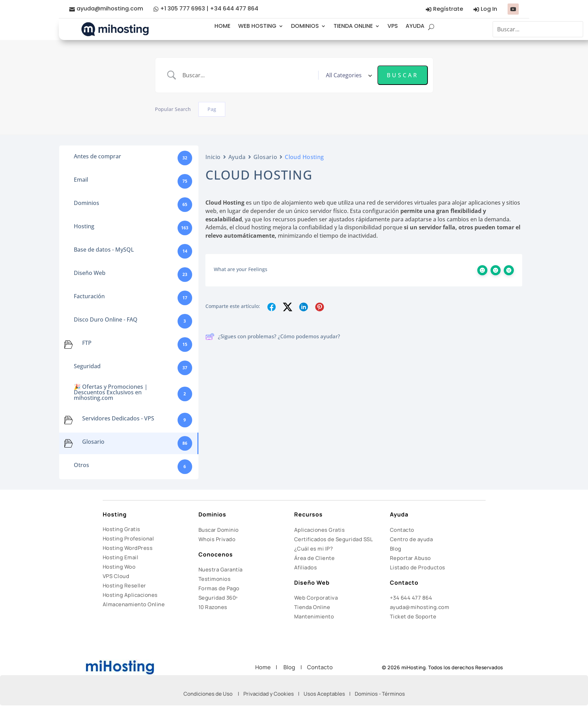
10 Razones (213, 607)
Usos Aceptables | (329, 694)
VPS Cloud (116, 576)
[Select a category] (348, 75)
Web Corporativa (316, 598)
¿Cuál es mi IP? (314, 549)
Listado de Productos (418, 567)
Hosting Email (121, 557)
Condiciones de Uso (208, 694)
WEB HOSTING (257, 26)
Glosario (265, 157)
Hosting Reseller (124, 586)
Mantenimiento (314, 617)
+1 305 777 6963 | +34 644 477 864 (209, 9)
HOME (222, 26)
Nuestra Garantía (221, 570)
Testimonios (215, 579)
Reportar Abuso (410, 558)
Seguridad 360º (218, 598)
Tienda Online (312, 607)
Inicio (213, 157)
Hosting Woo (119, 567)
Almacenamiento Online (134, 604)
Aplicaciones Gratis (320, 530)
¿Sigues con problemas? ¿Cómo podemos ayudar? (273, 337)
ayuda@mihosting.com (110, 9)
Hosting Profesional (128, 539)
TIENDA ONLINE (353, 26)
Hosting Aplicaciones (130, 595)
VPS (393, 26)
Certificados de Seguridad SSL (334, 539)
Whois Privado (217, 539)
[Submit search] (403, 75)
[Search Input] (248, 75)
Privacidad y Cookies (269, 694)
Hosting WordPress (128, 548)
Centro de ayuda (411, 539)
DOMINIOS (305, 26)
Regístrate (448, 9)
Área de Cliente (315, 558)
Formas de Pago (219, 588)
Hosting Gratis (121, 529)
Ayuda (237, 157)
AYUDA (415, 26)
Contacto (402, 530)
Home (265, 667)
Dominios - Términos (380, 694)
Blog (396, 549)
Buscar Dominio (219, 530)
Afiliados (306, 567)
